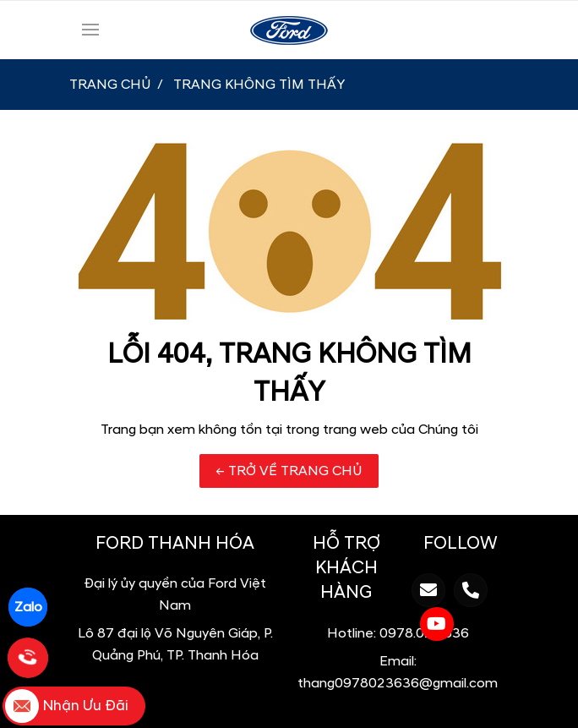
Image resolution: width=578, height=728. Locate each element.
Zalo (28, 607)
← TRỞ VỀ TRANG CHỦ (289, 471)
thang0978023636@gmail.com (398, 683)
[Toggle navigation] (90, 30)
